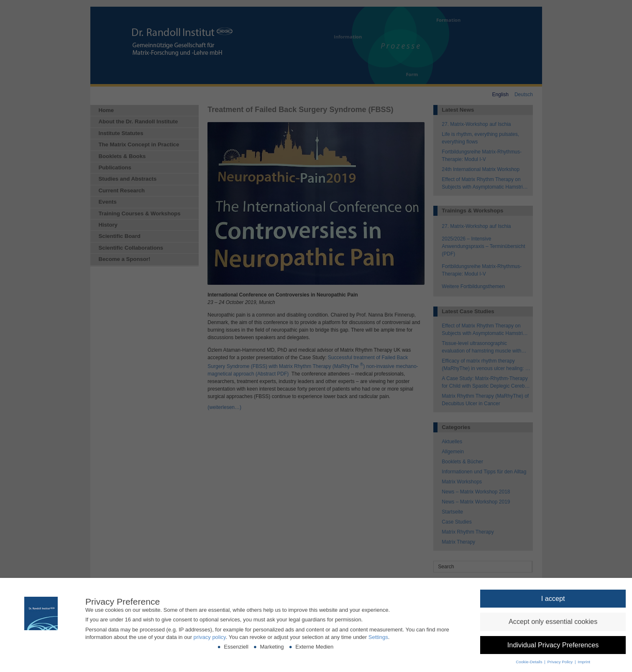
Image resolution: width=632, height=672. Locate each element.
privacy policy (210, 637)
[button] (553, 599)
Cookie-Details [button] (530, 662)
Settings (378, 637)
